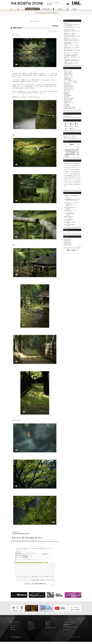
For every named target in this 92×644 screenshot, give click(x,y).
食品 (74, 174)
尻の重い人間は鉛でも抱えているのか (72, 178)
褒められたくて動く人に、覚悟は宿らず (72, 46)
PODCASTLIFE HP (51, 630)
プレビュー (27, 586)
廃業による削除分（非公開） (71, 109)
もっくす (68, 204)
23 (66, 154)
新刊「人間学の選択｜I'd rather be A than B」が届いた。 (72, 63)
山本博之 (68, 220)
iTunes (55, 630)
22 (78, 153)
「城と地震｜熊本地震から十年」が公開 (72, 37)
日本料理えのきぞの (69, 85)
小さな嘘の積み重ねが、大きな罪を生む (72, 51)
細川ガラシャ (41, 538)
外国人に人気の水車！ (69, 217)
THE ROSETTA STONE (16, 624)
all (79, 188)
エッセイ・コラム (68, 71)
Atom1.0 (75, 250)
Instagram (49, 624)
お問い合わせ (14, 632)
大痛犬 (68, 206)
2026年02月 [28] (68, 242)
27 (74, 154)
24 (68, 154)
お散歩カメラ (56, 31)
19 (72, 153)
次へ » (38, 21)
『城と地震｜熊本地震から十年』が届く (72, 28)
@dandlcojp (32, 628)
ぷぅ (67, 201)
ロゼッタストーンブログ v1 (70, 136)
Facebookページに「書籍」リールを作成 (72, 58)
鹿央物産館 (67, 94)
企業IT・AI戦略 (68, 74)
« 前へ (32, 21)
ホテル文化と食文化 (69, 88)
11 (70, 151)
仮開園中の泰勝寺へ (18, 28)
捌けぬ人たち (78, 176)
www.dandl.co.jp (32, 626)
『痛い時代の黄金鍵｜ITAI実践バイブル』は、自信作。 (72, 25)
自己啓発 (74, 172)
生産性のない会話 (73, 184)
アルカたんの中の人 (70, 214)
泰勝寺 (23, 538)
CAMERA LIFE (68, 116)
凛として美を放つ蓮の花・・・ (71, 225)
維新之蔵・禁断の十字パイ (70, 87)
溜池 (15, 538)
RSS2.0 (70, 250)
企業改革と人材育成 (69, 75)
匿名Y (67, 197)
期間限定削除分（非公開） (70, 107)
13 (74, 151)
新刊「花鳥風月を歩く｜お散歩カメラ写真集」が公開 (72, 43)
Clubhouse (67, 104)
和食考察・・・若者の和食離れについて (72, 196)
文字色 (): (19, 556)
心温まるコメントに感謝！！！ (71, 222)
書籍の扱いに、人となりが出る (71, 39)
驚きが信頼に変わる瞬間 (70, 30)
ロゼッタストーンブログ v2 (70, 137)
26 (72, 154)
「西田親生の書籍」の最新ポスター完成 (72, 41)
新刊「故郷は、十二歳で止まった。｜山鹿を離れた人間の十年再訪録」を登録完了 (72, 60)
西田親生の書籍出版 (69, 72)
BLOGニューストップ (69, 23)
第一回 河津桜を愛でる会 (70, 208)
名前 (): (19, 552)
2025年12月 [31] (68, 245)
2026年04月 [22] (68, 239)
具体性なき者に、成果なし (70, 33)
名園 (17, 538)
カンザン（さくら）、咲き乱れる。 (72, 53)
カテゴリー (50, 31)
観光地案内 (67, 97)
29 (78, 154)
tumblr (48, 628)
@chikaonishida (32, 630)
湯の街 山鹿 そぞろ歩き (69, 90)
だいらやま (68, 218)
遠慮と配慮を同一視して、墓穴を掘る (72, 48)
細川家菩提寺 (31, 538)
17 (68, 153)
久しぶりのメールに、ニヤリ (71, 49)
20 (74, 153)
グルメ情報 (67, 91)
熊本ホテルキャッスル (69, 103)
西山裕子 (68, 209)
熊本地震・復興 (68, 101)
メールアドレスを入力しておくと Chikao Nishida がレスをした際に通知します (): (35, 579)
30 (66, 156)
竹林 (20, 538)
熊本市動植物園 (68, 95)
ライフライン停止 (69, 174)
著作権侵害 (67, 106)
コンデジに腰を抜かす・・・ (71, 219)
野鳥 (36, 538)
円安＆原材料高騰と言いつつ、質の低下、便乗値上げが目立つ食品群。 (72, 200)
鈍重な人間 (72, 176)
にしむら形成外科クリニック (71, 81)
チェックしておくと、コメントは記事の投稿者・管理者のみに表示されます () (36, 582)
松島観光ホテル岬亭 (69, 78)
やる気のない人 (67, 180)
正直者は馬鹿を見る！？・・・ (71, 210)
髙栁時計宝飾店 (68, 79)
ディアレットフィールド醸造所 (71, 82)
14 (76, 151)
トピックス (67, 76)
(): (41, 586)
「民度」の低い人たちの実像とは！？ (72, 203)
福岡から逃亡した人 (70, 205)
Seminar (14, 630)
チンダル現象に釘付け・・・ (71, 213)
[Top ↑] (53, 587)
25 (70, 154)
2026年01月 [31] (68, 243)
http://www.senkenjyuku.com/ (21, 534)
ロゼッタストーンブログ (16, 626)
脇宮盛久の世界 (68, 84)
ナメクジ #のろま (74, 180)
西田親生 (68, 215)
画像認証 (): (20, 554)
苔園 (27, 538)
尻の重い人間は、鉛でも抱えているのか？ (72, 32)
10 (68, 151)
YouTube (31, 632)
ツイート (39, 541)
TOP (35, 21)
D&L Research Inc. (67, 627)
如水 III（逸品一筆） (69, 100)
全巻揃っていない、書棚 (70, 35)
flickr (48, 626)
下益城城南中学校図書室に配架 (71, 56)
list (79, 110)
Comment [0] (34, 541)
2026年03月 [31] (68, 241)
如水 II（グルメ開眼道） (70, 98)
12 (72, 151)
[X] (52, 587)
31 (68, 156)
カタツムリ (72, 182)
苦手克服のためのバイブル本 (70, 163)
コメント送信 (34, 586)
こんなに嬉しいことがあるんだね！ (72, 54)
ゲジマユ (68, 211)
